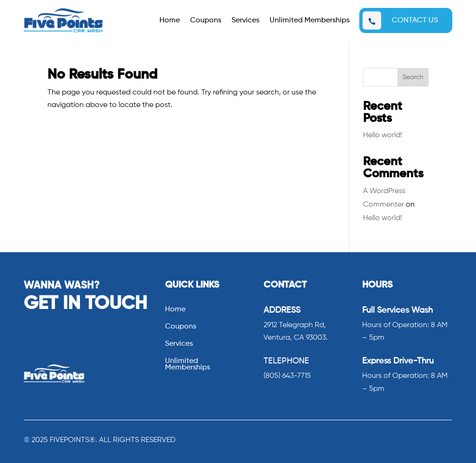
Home (170, 21)
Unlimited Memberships (310, 21)
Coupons (206, 21)
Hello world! (383, 135)
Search (413, 77)
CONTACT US (415, 20)
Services (245, 21)
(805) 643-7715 (287, 376)
